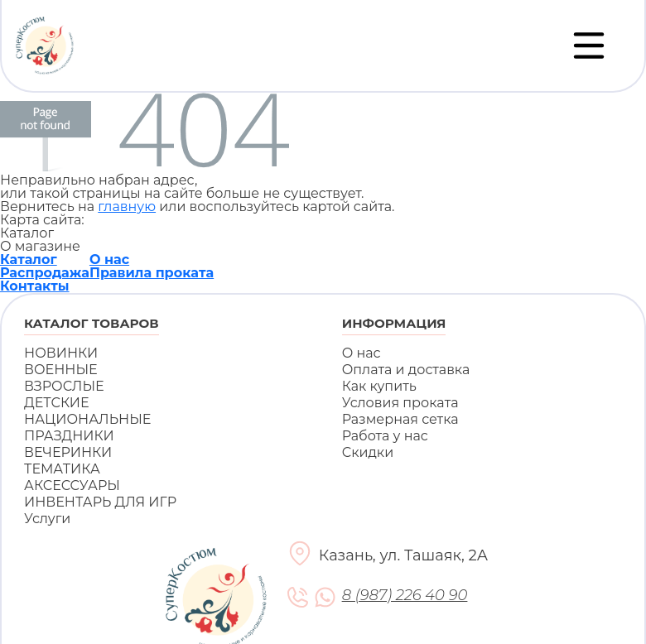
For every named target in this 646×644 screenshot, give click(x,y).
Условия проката (400, 403)
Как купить (379, 386)
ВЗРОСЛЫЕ (64, 386)
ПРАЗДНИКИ (69, 436)
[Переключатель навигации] (589, 46)
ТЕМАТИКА (62, 469)
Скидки (368, 452)
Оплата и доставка (406, 370)
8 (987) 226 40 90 (405, 596)
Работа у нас (385, 436)
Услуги (47, 519)
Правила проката (152, 273)
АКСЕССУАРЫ (72, 485)
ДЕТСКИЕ (57, 403)
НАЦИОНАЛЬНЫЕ (87, 419)
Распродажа (45, 273)
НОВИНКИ (61, 353)
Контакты (35, 286)
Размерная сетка (400, 419)
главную (127, 207)
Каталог (29, 260)
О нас (109, 260)
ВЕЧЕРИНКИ (68, 452)
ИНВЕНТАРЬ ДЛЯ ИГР (100, 502)
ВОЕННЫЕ (61, 370)
